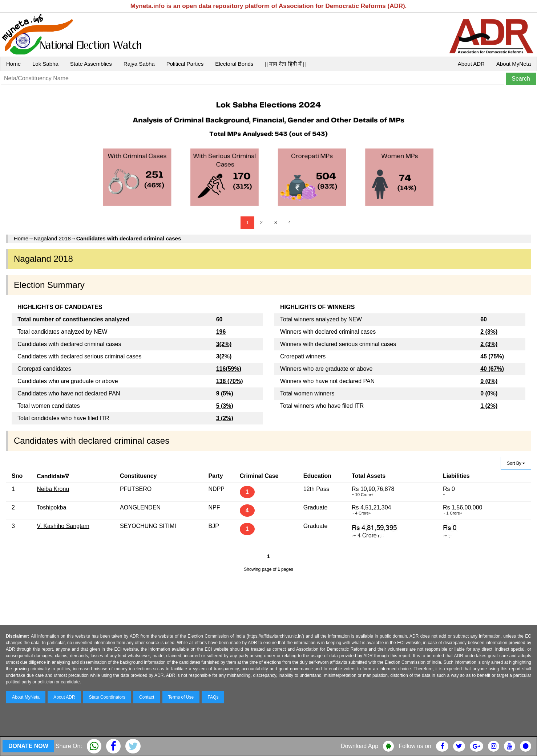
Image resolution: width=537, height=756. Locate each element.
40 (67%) (492, 369)
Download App (360, 746)
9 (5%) (225, 393)
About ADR (471, 64)
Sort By (516, 463)
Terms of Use (181, 697)
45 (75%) (492, 356)
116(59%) (229, 369)
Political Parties (185, 64)
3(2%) (224, 344)
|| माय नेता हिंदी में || (285, 64)
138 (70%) (230, 381)
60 (484, 319)
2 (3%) (489, 332)
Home (13, 64)
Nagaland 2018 (52, 238)
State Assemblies (91, 64)
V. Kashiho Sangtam (63, 526)
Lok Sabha (45, 64)
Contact (147, 697)
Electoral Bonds (234, 64)
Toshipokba (51, 507)
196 (221, 332)
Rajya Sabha (139, 64)
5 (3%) (225, 406)
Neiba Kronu (53, 489)
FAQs (213, 697)
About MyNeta (514, 64)
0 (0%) (489, 381)
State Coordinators (107, 697)
